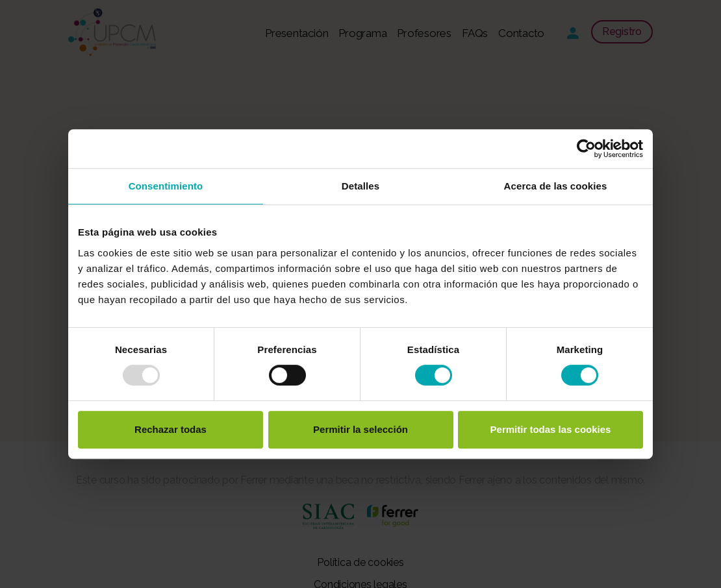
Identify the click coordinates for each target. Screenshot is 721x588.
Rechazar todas (171, 429)
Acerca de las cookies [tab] (556, 186)
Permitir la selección (360, 429)
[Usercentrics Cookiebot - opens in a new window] (586, 149)
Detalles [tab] (360, 186)
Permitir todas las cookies (551, 429)
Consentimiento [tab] (166, 186)
